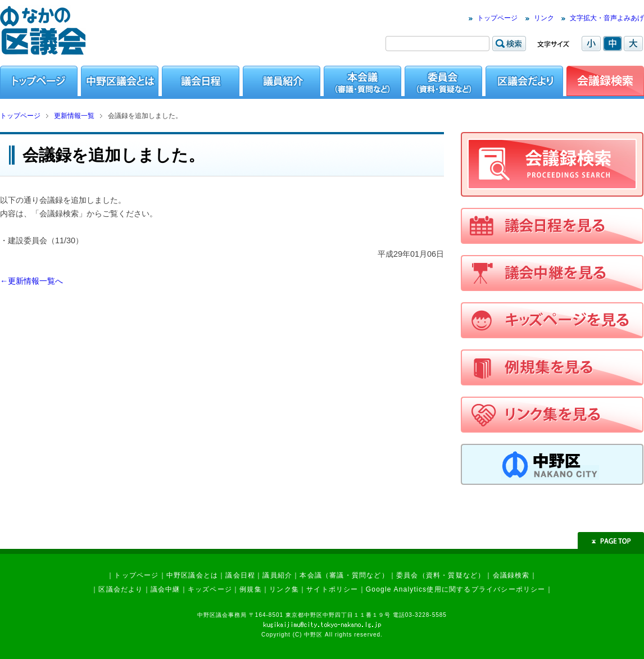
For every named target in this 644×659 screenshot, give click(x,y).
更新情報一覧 (74, 116)
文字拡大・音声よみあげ (607, 18)
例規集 (251, 589)
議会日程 (240, 575)
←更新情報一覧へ (31, 281)
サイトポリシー (332, 589)
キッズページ (210, 589)
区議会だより (121, 589)
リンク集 (284, 589)
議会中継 (165, 589)
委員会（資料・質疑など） (441, 575)
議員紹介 (277, 575)
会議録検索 (511, 575)
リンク (544, 18)
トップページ (497, 18)
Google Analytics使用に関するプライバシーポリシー (456, 589)
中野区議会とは (192, 575)
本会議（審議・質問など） (344, 575)
